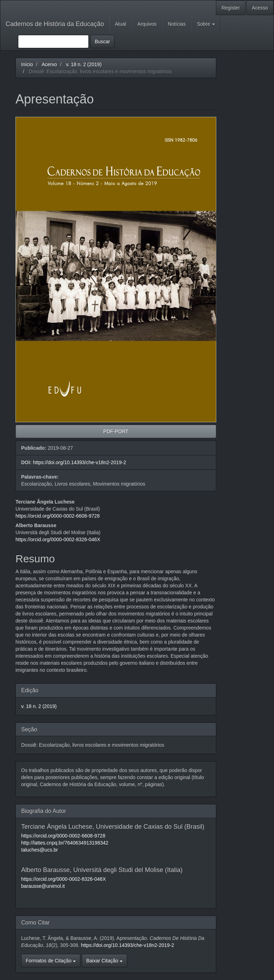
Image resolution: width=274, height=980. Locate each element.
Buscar (102, 42)
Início (27, 64)
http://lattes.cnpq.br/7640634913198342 (65, 843)
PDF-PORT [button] (116, 431)
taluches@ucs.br (39, 850)
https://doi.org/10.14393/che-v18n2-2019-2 (79, 462)
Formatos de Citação (51, 961)
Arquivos (147, 24)
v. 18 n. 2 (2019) (84, 64)
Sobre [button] (206, 24)
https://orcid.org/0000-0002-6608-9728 (58, 516)
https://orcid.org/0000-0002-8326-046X (58, 539)
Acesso (260, 8)
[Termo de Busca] (53, 42)
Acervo (49, 64)
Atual (120, 24)
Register (231, 8)
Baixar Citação (104, 961)
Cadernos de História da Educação (55, 24)
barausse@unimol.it (43, 886)
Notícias (177, 24)
